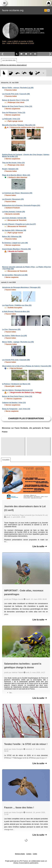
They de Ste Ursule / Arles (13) (13, 163)
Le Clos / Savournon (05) (11, 329)
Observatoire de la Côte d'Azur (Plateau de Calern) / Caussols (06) (27, 366)
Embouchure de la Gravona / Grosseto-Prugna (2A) (21, 205)
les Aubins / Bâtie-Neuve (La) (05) (15, 336)
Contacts (29, 854)
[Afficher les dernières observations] (13, 65)
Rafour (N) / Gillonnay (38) (12, 237)
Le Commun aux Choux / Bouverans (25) (17, 193)
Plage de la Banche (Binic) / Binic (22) (16, 175)
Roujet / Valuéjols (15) (10, 169)
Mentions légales (20, 854)
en (48, 10)
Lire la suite (40, 546)
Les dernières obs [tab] (9, 60)
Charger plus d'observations (26, 418)
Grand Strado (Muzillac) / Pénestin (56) (16, 249)
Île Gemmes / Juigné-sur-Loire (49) (15, 243)
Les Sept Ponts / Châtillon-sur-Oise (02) (17, 305)
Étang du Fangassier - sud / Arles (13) (16, 409)
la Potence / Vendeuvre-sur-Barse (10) (16, 384)
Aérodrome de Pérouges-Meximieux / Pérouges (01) (21, 287)
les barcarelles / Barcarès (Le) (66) (15, 275)
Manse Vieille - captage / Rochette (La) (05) (18, 342)
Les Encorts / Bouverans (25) (13, 199)
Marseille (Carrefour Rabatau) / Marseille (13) (19, 125)
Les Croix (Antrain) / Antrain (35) (14, 218)
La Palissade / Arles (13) (11, 119)
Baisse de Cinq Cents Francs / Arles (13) (17, 106)
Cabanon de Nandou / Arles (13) (14, 403)
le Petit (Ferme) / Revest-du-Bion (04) (16, 312)
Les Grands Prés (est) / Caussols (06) (16, 94)
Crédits (35, 854)
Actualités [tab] (6, 460)
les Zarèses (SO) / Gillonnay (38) (14, 230)
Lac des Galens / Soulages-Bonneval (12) (17, 390)
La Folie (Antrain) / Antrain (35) (14, 212)
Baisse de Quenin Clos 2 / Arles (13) (15, 100)
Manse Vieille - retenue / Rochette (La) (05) (18, 88)
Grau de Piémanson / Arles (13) (14, 113)
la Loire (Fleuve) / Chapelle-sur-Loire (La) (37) (19, 224)
